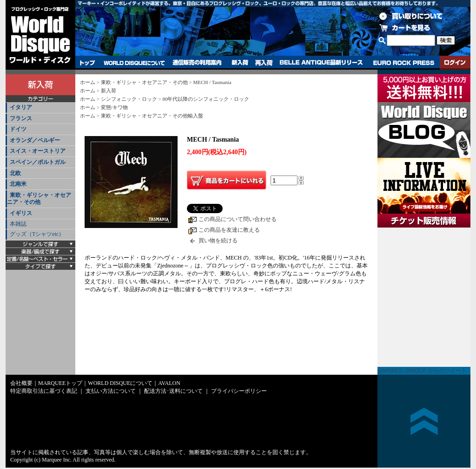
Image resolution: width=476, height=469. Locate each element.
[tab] (40, 108)
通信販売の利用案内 (197, 63)
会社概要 (21, 383)
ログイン (455, 63)
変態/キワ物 (114, 107)
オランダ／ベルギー (35, 140)
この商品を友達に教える (229, 230)
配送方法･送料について (173, 391)
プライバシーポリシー (239, 391)
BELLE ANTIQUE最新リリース (321, 63)
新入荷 (240, 63)
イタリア (21, 107)
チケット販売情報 (424, 297)
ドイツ (18, 129)
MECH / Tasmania (212, 82)
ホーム (88, 82)
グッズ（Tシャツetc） (37, 234)
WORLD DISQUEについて (134, 63)
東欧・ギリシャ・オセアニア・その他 (39, 199)
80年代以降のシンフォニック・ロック (206, 99)
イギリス (21, 213)
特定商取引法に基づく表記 (44, 391)
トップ (88, 63)
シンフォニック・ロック (129, 99)
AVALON (169, 383)
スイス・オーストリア (38, 151)
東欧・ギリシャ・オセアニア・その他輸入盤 (152, 116)
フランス (21, 118)
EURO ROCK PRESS (404, 63)
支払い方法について (111, 391)
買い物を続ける (218, 241)
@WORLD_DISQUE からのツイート (422, 371)
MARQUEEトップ (60, 383)
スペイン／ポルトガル (38, 162)
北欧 (15, 173)
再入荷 (264, 63)
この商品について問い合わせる (238, 219)
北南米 (18, 184)
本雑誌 (18, 224)
